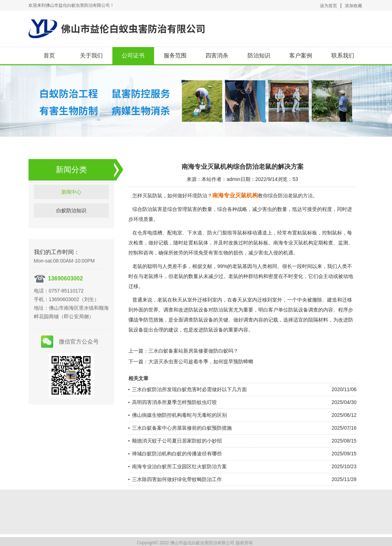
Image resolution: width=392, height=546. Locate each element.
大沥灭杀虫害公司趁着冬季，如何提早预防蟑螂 (201, 362)
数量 (193, 276)
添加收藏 (353, 6)
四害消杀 (217, 55)
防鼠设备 (213, 330)
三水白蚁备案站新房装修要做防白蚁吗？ (193, 351)
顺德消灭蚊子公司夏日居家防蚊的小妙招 (177, 441)
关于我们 (91, 55)
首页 (49, 55)
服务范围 (175, 55)
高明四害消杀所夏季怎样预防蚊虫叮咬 (174, 402)
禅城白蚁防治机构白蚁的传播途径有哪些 (177, 454)
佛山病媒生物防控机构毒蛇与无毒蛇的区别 (179, 415)
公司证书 (133, 55)
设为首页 (329, 6)
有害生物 (218, 253)
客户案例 (301, 55)
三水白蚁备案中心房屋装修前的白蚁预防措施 (182, 428)
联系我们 (343, 55)
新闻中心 (71, 202)
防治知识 (259, 55)
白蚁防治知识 (71, 221)
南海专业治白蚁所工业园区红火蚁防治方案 (179, 466)
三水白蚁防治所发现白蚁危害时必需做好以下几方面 (189, 389)
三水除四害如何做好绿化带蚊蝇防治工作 (177, 479)
